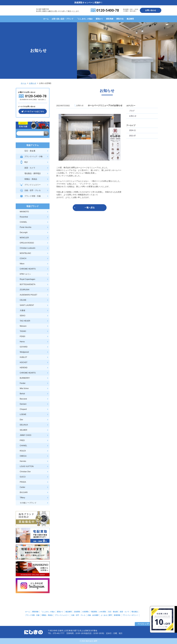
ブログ (132, 111)
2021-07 (132, 136)
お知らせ (133, 116)
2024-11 (132, 130)
